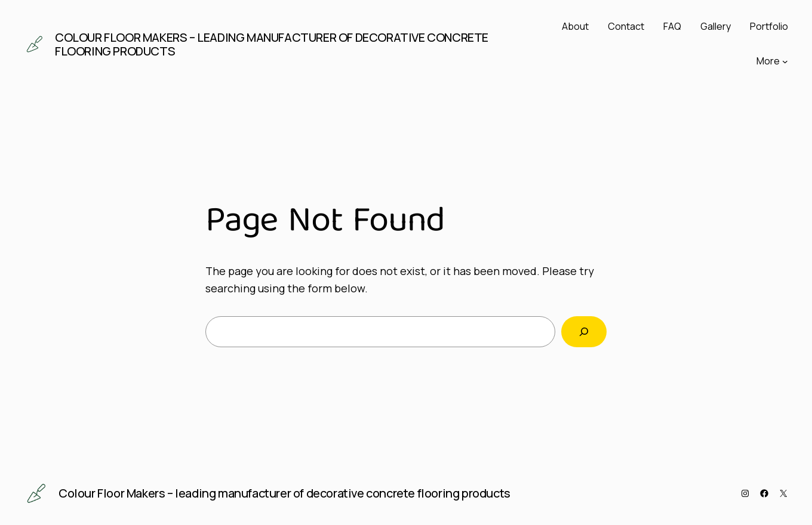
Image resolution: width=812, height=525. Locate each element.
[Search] (584, 332)
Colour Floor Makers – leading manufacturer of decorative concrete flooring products (272, 44)
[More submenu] (785, 61)
